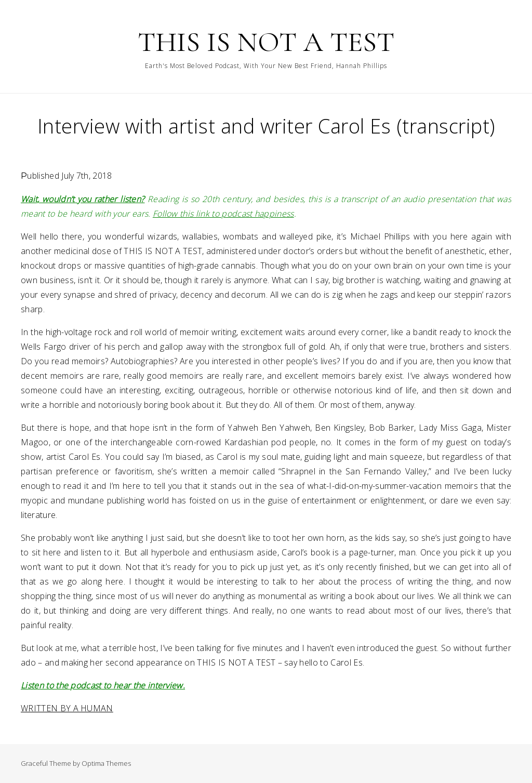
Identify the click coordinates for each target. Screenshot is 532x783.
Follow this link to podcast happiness (223, 214)
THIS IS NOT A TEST (266, 42)
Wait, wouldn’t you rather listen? (83, 199)
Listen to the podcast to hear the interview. (103, 685)
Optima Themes (106, 763)
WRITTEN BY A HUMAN (67, 708)
